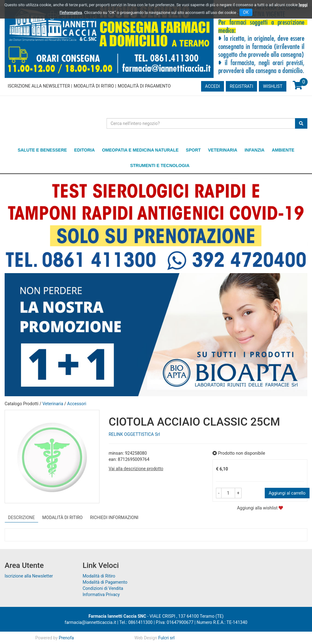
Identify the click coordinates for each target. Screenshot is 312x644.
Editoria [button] (84, 150)
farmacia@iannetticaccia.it (90, 622)
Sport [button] (193, 150)
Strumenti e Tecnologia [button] (160, 165)
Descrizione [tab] (21, 517)
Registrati (242, 86)
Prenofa (66, 638)
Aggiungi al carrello (287, 493)
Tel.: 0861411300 (136, 622)
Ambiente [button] (283, 150)
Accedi (213, 86)
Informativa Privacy (101, 595)
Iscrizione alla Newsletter (39, 86)
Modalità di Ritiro (94, 86)
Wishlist (273, 86)
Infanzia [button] (255, 150)
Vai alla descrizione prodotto (136, 469)
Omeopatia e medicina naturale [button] (140, 150)
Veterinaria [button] (223, 150)
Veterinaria (53, 404)
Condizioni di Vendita (103, 588)
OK (246, 12)
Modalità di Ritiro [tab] (63, 517)
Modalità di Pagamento (144, 86)
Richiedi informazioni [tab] (114, 517)
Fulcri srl (166, 638)
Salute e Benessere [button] (42, 150)
